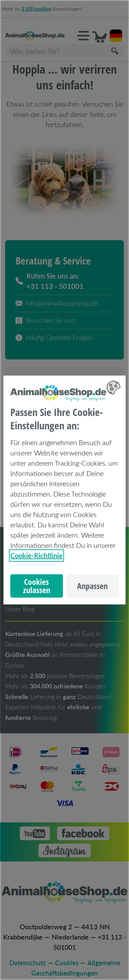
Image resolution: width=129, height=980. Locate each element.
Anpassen (92, 586)
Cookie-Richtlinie (36, 555)
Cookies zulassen (37, 586)
